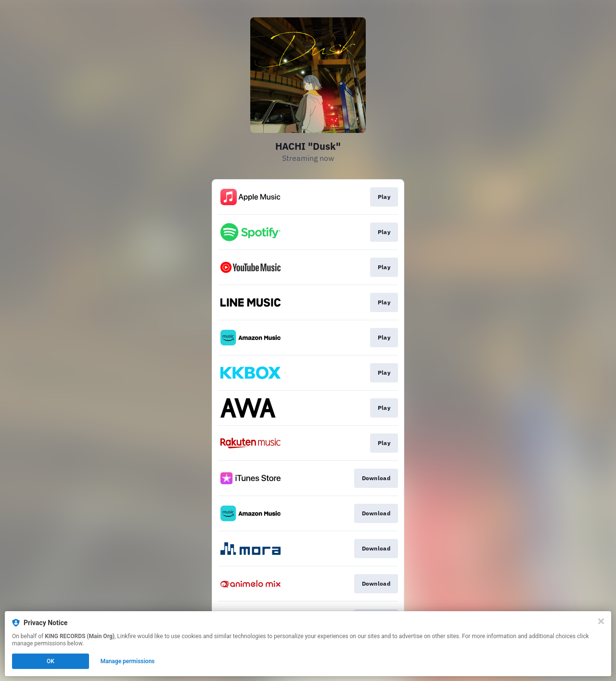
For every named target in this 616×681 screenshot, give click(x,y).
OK (51, 661)
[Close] (601, 621)
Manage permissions (128, 661)
